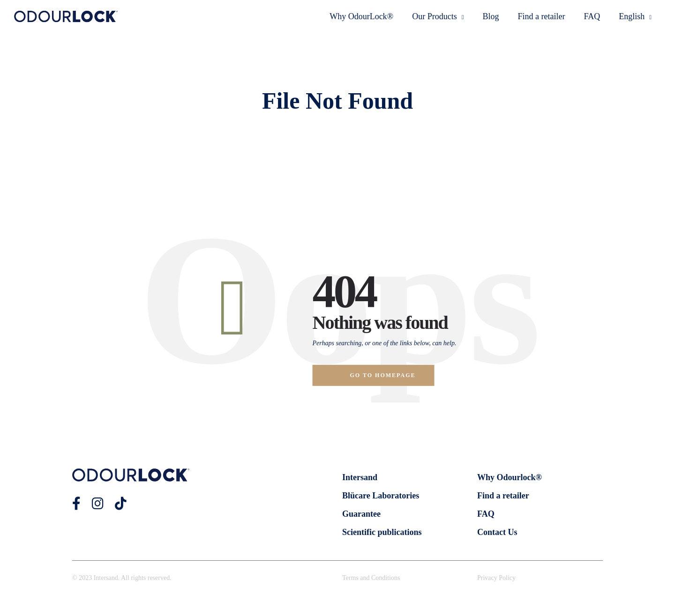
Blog (491, 16)
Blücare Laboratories (381, 496)
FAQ (592, 16)
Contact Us (497, 532)
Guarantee (361, 514)
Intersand (360, 477)
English (635, 16)
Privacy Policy (496, 578)
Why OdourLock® (361, 16)
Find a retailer (542, 16)
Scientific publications (382, 532)
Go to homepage (383, 375)
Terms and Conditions (371, 578)
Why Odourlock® (510, 477)
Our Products (438, 16)
